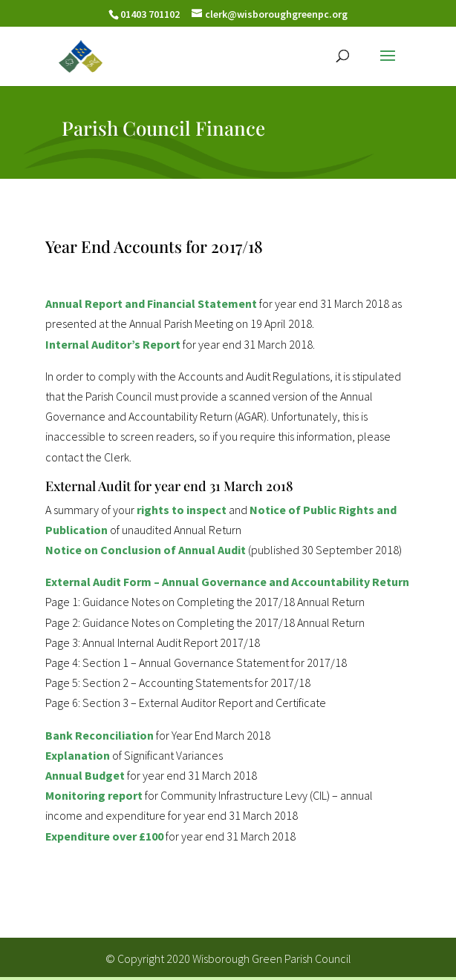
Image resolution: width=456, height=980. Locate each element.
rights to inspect (182, 510)
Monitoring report (94, 795)
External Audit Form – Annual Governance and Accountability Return (227, 582)
